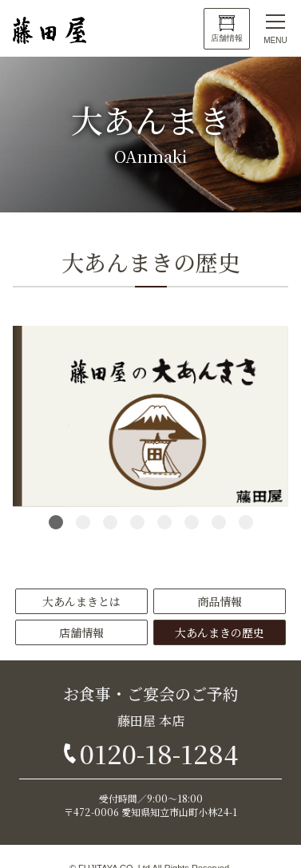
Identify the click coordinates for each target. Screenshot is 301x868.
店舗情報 (227, 38)
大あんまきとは (81, 601)
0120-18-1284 (159, 753)
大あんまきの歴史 (220, 632)
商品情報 (220, 601)
